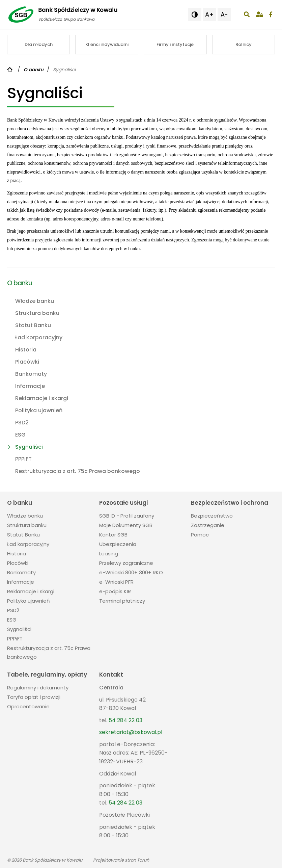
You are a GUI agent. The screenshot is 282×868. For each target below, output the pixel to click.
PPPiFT (23, 459)
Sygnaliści (29, 447)
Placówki (27, 362)
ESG (20, 435)
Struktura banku (37, 313)
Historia (26, 350)
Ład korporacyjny (39, 337)
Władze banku (35, 301)
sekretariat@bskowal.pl (131, 732)
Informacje (30, 386)
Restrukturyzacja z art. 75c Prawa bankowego (78, 471)
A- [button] (224, 14)
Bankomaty (31, 374)
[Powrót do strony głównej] (11, 70)
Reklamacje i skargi (42, 398)
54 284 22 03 (125, 720)
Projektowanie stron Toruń (121, 860)
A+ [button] (209, 14)
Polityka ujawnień (39, 410)
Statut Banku (33, 325)
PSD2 (22, 423)
